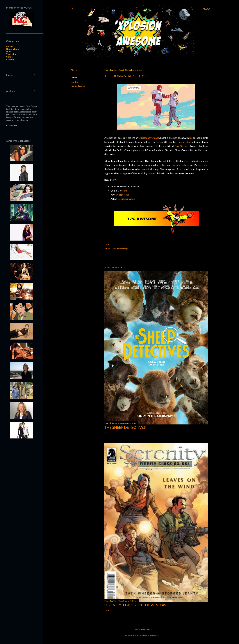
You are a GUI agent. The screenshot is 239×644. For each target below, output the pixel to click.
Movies (10, 46)
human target (78, 86)
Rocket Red (184, 142)
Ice (191, 138)
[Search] (207, 9)
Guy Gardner (182, 146)
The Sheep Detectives (125, 427)
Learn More (12, 126)
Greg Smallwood (126, 199)
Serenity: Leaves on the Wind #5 (135, 605)
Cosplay (10, 59)
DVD (9, 52)
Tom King (124, 195)
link (126, 191)
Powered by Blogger (141, 630)
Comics (10, 57)
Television (11, 54)
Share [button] (74, 70)
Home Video (12, 49)
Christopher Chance (149, 138)
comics (74, 82)
